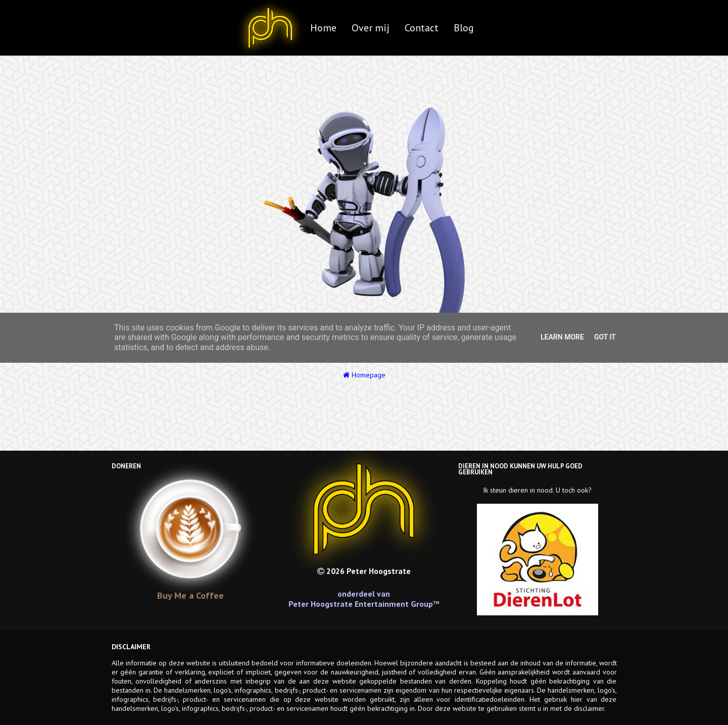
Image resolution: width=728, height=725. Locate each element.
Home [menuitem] (323, 28)
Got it (605, 337)
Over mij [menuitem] (371, 28)
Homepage (364, 375)
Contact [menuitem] (422, 28)
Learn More (562, 337)
